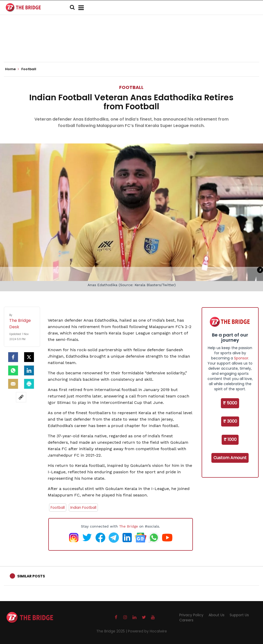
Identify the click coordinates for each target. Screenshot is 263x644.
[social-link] (21, 397)
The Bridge (129, 526)
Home (12, 69)
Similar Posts (31, 576)
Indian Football (83, 507)
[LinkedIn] (29, 370)
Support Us (239, 615)
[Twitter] (29, 357)
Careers (186, 620)
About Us (217, 615)
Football (131, 87)
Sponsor (241, 358)
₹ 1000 (230, 439)
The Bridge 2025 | (112, 631)
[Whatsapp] (13, 370)
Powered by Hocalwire (147, 631)
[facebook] (13, 357)
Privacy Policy (191, 615)
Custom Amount (230, 458)
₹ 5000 (230, 403)
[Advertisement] (131, 46)
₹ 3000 (230, 421)
